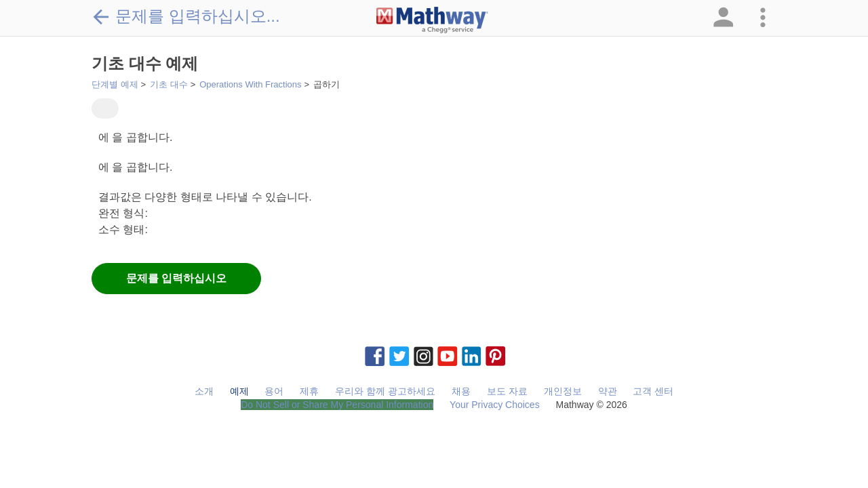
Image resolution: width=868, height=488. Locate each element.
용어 (274, 391)
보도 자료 (507, 391)
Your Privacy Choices (495, 405)
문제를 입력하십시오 (176, 278)
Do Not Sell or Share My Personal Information (337, 405)
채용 (461, 391)
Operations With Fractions (250, 84)
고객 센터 (653, 391)
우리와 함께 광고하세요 (385, 391)
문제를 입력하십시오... (186, 16)
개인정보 (563, 391)
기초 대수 (169, 84)
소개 (204, 391)
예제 (239, 391)
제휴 (309, 391)
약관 (608, 391)
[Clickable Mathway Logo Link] (432, 20)
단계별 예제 (115, 84)
